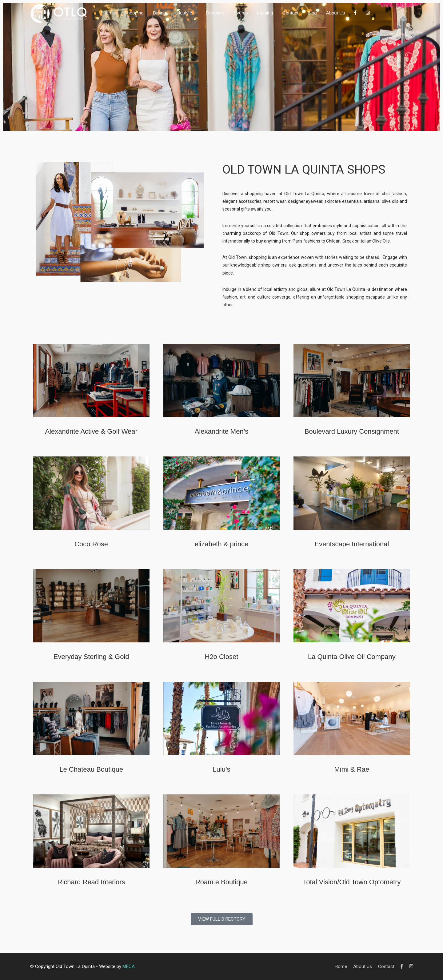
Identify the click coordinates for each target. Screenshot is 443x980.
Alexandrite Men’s (221, 431)
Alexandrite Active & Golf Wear (91, 431)
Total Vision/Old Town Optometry (352, 882)
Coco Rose (91, 544)
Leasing (265, 13)
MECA (129, 966)
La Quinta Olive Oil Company (352, 657)
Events (241, 13)
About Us (336, 13)
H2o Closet (222, 657)
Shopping (134, 13)
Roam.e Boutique (221, 882)
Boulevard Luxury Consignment (352, 431)
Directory (215, 13)
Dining (160, 13)
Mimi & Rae (352, 769)
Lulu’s (221, 769)
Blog (312, 13)
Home (109, 13)
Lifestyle (184, 13)
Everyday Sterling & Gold (91, 657)
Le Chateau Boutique (91, 769)
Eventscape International (352, 544)
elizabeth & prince (221, 544)
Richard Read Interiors (91, 882)
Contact (290, 13)
